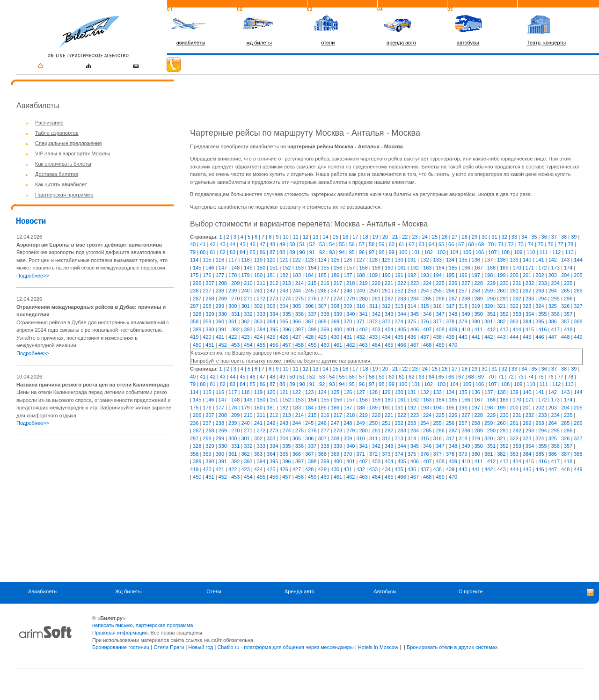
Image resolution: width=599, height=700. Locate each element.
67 (461, 244)
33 (514, 237)
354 (530, 314)
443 (501, 337)
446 (540, 337)
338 (325, 314)
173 (555, 268)
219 (363, 283)
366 (297, 321)
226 (453, 283)
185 (322, 275)
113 (569, 252)
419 (194, 337)
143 (565, 260)
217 (338, 283)
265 (565, 291)
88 (282, 252)
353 (517, 314)
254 (424, 291)
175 (194, 275)
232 (530, 283)
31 (494, 237)
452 (223, 345)
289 (478, 299)
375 (412, 321)
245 (309, 291)
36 (544, 237)
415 (530, 329)
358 (194, 321)
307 (322, 306)
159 (376, 268)
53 (322, 244)
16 (345, 237)
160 (389, 268)
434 (386, 337)
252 (399, 291)
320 (489, 306)
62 (411, 244)
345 (415, 314)
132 (424, 260)
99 (392, 252)
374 (399, 321)
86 (263, 252)
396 (286, 329)
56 (352, 244)
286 (440, 299)
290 (491, 299)
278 (338, 299)
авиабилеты (191, 43)
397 (299, 329)
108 (505, 252)
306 (309, 306)
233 (542, 283)
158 (363, 268)
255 (438, 291)
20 (385, 237)
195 (450, 275)
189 (373, 275)
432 (360, 337)
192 (412, 275)
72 (511, 244)
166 (466, 268)
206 (197, 283)
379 (463, 321)
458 (299, 345)
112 (556, 252)
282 (389, 299)
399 (325, 329)
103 (441, 252)
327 (578, 306)
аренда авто (401, 43)
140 (527, 260)
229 (491, 283)
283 (402, 299)
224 (427, 283)
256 (450, 291)
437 (424, 337)
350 (478, 314)
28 (465, 237)
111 (544, 252)
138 (501, 260)
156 (338, 268)
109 (518, 252)
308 (335, 306)
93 (332, 252)
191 (399, 275)
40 (193, 244)
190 (386, 275)
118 (245, 260)
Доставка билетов (57, 174)
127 (360, 260)
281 (376, 299)
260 (501, 291)
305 (297, 306)
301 (245, 306)
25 (435, 237)
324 (540, 306)
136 (476, 260)
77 (561, 244)
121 (284, 260)
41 (203, 244)
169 (504, 268)
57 (362, 244)
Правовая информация (120, 633)
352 (504, 314)
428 (309, 337)
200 (514, 275)
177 (220, 275)
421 (220, 337)
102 (429, 252)
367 (309, 321)
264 (553, 291)
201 (527, 275)
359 (207, 321)
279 (351, 299)
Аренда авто (299, 592)
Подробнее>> (33, 276)
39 (574, 237)
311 (373, 306)
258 (476, 291)
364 (271, 321)
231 (517, 283)
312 (386, 306)
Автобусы (385, 592)
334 (274, 314)
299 (220, 306)
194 (438, 275)
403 (376, 329)
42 (212, 244)
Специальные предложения (68, 143)
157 (351, 268)
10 (285, 237)
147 (223, 268)
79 (193, 252)
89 (292, 252)
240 (245, 291)
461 (338, 345)
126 (348, 260)
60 (392, 244)
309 (348, 306)
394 (261, 329)
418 (568, 329)
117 (233, 260)
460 (325, 345)
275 (299, 299)
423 (245, 337)
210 (248, 283)
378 (450, 321)
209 (235, 283)
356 (555, 314)
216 (325, 283)
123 (309, 260)
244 (297, 291)
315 (424, 306)
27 (454, 237)
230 (504, 283)
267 (197, 299)
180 (258, 275)
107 (492, 252)
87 (272, 252)
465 (389, 345)
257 (463, 291)
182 (284, 275)
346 (427, 314)
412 (491, 329)
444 (514, 337)
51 (302, 244)
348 (453, 314)
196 (463, 275)
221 (389, 283)
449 (578, 337)
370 (348, 321)
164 (440, 268)
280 (363, 299)
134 (450, 260)
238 (220, 291)
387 (565, 321)
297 (194, 306)
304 (284, 306)
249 (360, 291)
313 (399, 306)
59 (381, 244)
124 (322, 260)
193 (424, 275)
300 (233, 306)
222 (402, 283)
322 (514, 306)
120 (271, 260)
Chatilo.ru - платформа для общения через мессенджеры (285, 647)
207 (210, 283)
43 (223, 244)
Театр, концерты (547, 43)
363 (258, 321)
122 (297, 260)
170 (517, 268)
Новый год (201, 647)
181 (271, 275)
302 (258, 306)
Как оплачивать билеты (63, 164)
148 (235, 268)
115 (207, 260)
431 (348, 337)
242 (271, 291)
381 (489, 321)
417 (555, 329)
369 (335, 321)
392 (235, 329)
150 (261, 268)
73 (521, 244)
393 (248, 329)
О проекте (471, 592)
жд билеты (259, 43)
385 (540, 321)
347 (440, 314)
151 (274, 268)
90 (302, 252)
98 (381, 252)
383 (514, 321)
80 (203, 252)
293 (530, 299)
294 (542, 299)
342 (376, 314)
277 (325, 299)
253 (412, 291)
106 (480, 252)
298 (207, 306)
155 (325, 268)
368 (322, 321)
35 (534, 237)
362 (245, 321)
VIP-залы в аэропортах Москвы (73, 153)
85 (252, 252)
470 (453, 345)
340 (351, 314)
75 (541, 244)
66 (451, 244)
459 (312, 345)
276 (312, 299)
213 (286, 283)
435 (399, 337)
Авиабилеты (43, 592)
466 (402, 345)
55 (342, 244)
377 (438, 321)
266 (578, 291)
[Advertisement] (95, 509)
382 (501, 321)
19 (375, 237)
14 (325, 237)
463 (363, 345)
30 (484, 237)
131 (412, 260)
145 (197, 268)
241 (258, 291)
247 (335, 291)
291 (504, 299)
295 (555, 299)
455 (261, 345)
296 (568, 299)
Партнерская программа (64, 195)
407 (427, 329)
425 (271, 337)
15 (336, 237)
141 (540, 260)
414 (517, 329)
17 (355, 237)
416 (542, 329)
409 (453, 329)
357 (568, 314)
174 (568, 268)
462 (351, 345)
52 (312, 244)
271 (248, 299)
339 (338, 314)
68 (471, 244)
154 (312, 268)
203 (553, 275)
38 (564, 237)
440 (463, 337)
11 (296, 237)
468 (427, 345)
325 (553, 306)
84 (242, 252)
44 (233, 244)
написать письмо (113, 625)
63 (421, 244)
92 (322, 252)
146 (210, 268)
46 (252, 244)
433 (373, 337)
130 (399, 260)
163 (427, 268)
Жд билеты (128, 592)
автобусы (468, 43)
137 (489, 260)
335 (286, 314)
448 (565, 337)
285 (427, 299)
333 (261, 314)
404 (389, 329)
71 (501, 244)
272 (261, 299)
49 (282, 244)
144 (578, 260)
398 (312, 329)
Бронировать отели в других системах (452, 647)
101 (416, 252)
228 (478, 283)
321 (501, 306)
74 (531, 244)
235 (568, 283)
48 (272, 244)
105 (467, 252)
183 (297, 275)
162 (415, 268)
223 (415, 283)
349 (466, 314)
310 (360, 306)
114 (194, 260)
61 (402, 244)
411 (478, 329)
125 (335, 260)
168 (491, 268)
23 (415, 237)
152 (286, 268)
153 (299, 268)
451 (210, 345)
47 (263, 244)
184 (309, 275)
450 (197, 345)
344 (402, 314)
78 (570, 244)
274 (286, 299)
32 (504, 237)
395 (274, 329)
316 (438, 306)
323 (527, 306)
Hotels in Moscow (378, 647)
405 (402, 329)
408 (440, 329)
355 (542, 314)
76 (550, 244)
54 (332, 244)
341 (363, 314)
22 (405, 237)
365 (284, 321)
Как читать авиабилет (61, 184)
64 (431, 244)
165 (453, 268)
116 (220, 260)
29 (475, 237)
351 (491, 314)
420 (207, 337)
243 (284, 291)
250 (373, 291)
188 (360, 275)
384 (527, 321)
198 (489, 275)
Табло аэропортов (57, 133)
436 (412, 337)
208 (223, 283)
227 (466, 283)
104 (454, 252)
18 (365, 237)
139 (514, 260)
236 (194, 291)
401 (351, 329)
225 (440, 283)
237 (207, 291)
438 (438, 337)
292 (517, 299)
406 (415, 329)
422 (233, 337)
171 (530, 268)
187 (348, 275)
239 (233, 291)
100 (403, 252)
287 (453, 299)
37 (554, 237)
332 (248, 314)
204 (565, 275)
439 (450, 337)
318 (463, 306)
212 (274, 283)
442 (489, 337)
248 (348, 291)
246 (322, 291)
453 (235, 345)
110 (531, 252)
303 (271, 306)
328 (197, 314)
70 (491, 244)
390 (210, 329)
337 (312, 314)
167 (478, 268)
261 (514, 291)
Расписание (49, 123)
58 (372, 244)
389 (197, 329)
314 (412, 306)
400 (338, 329)
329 (210, 314)
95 (352, 252)
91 (312, 252)
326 (565, 306)
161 (402, 268)
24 (425, 237)
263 (540, 291)
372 (373, 321)
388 (578, 321)
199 (501, 275)
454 (248, 345)
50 (292, 244)
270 (235, 299)
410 (466, 329)
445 (527, 337)
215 (312, 283)
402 (363, 329)
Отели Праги (169, 647)
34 (524, 237)
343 (389, 314)
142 (553, 260)
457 (286, 345)
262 (527, 291)
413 (504, 329)
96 (362, 252)
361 (233, 321)
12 (306, 237)
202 (540, 275)
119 (258, 260)
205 (578, 275)
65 (441, 244)
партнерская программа (164, 625)
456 (274, 345)
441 (476, 337)
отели (328, 43)
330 (223, 314)
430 (335, 337)
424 (258, 337)
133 (438, 260)
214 (299, 283)
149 (248, 268)
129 (386, 260)
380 (476, 321)
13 (315, 237)
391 (223, 329)
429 (322, 337)
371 (360, 321)
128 (373, 260)
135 (463, 260)
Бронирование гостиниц (121, 647)
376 (424, 321)
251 (386, 291)
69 (481, 244)
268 (210, 299)
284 (415, 299)
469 (440, 345)
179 (245, 275)
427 (297, 337)
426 (284, 337)
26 (445, 237)
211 (261, 283)
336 (299, 314)
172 (542, 268)
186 (335, 275)
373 (386, 321)
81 (212, 252)
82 (223, 252)
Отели (214, 592)
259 (489, 291)
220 (376, 283)
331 (235, 314)
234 (555, 283)
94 (342, 252)
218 (351, 283)
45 (242, 244)
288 (466, 299)
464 (376, 345)
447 (553, 337)
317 (450, 306)
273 (274, 299)
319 (476, 306)
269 (223, 299)
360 (220, 321)
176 (207, 275)
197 (476, 275)
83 (233, 252)
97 (372, 252)
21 (395, 237)
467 (415, 345)
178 (233, 275)
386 (553, 321)
